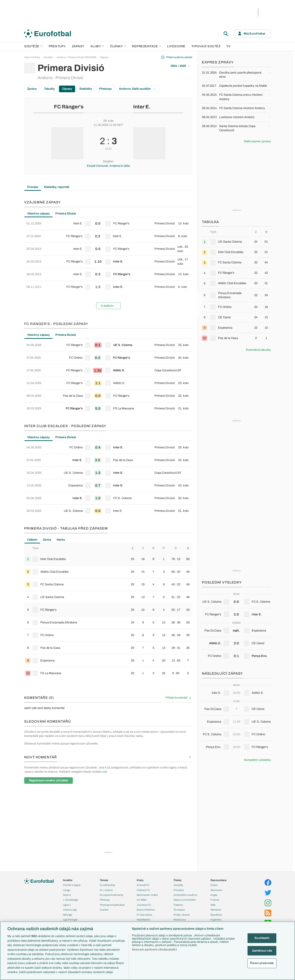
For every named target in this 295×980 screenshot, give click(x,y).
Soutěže (33, 46)
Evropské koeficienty (112, 895)
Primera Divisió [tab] (66, 214)
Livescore (176, 46)
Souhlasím (262, 938)
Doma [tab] (47, 540)
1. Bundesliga (70, 900)
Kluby (97, 46)
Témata (104, 880)
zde (105, 772)
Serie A (67, 895)
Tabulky (49, 89)
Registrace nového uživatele (49, 780)
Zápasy (78, 46)
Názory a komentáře (185, 900)
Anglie (214, 895)
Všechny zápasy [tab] (38, 214)
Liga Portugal (70, 920)
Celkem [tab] (32, 540)
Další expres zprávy (257, 141)
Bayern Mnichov (146, 910)
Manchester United (147, 895)
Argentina (216, 920)
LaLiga (67, 890)
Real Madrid (143, 920)
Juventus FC (144, 905)
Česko (214, 885)
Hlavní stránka (32, 57)
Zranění (104, 910)
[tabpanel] (108, 265)
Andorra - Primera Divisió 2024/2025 (76, 57)
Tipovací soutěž (206, 46)
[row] (108, 224)
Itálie (213, 905)
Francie (215, 900)
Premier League (72, 885)
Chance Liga (70, 910)
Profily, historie (182, 915)
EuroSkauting (107, 885)
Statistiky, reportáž (57, 187)
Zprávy (32, 89)
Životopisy (179, 910)
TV (228, 46)
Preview (33, 187)
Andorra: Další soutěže (137, 89)
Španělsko (216, 915)
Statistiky (86, 89)
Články (178, 880)
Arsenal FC (143, 885)
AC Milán (142, 900)
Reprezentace (147, 46)
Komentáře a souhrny (185, 895)
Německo (216, 910)
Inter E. (142, 107)
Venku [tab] (61, 540)
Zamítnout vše (262, 950)
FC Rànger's (69, 107)
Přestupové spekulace (112, 905)
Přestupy (57, 46)
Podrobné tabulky (258, 350)
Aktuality (178, 885)
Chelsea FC (143, 890)
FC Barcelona (144, 915)
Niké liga (68, 915)
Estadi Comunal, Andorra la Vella (108, 166)
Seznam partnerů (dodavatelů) (154, 950)
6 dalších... (108, 306)
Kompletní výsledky (257, 760)
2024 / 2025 (180, 66)
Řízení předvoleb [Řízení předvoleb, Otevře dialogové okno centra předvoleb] (262, 963)
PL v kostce (106, 890)
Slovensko (216, 890)
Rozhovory (180, 920)
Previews (179, 890)
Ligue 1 (67, 905)
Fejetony (178, 905)
